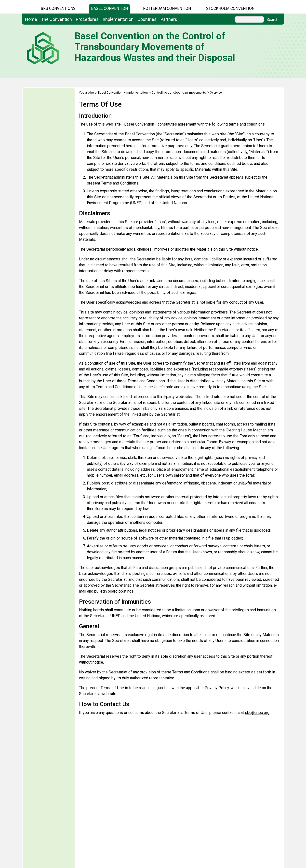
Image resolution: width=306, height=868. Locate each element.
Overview (216, 92)
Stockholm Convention (230, 8)
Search (272, 20)
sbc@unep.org (257, 713)
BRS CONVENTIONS (58, 8)
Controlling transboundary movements (179, 92)
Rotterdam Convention (167, 8)
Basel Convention (109, 8)
